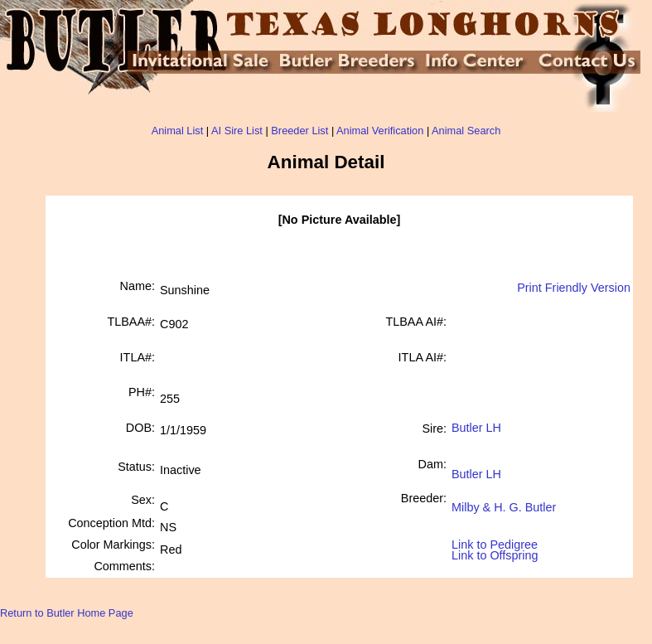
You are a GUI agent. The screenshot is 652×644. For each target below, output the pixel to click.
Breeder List (299, 131)
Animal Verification (380, 131)
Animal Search (466, 131)
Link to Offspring (495, 552)
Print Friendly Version (574, 288)
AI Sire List (237, 131)
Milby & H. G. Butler (504, 501)
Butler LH (476, 428)
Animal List (178, 131)
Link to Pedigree (495, 543)
